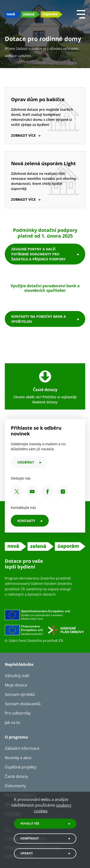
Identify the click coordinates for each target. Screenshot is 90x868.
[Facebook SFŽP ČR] (47, 491)
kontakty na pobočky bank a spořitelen (39, 319)
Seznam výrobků (20, 694)
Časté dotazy (16, 776)
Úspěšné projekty (21, 767)
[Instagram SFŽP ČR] (63, 491)
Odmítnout (30, 838)
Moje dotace (16, 685)
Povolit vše (30, 824)
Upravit (27, 853)
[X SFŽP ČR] (17, 491)
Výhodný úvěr (17, 676)
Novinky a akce (18, 758)
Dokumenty (15, 786)
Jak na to (12, 722)
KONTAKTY (26, 521)
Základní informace (22, 748)
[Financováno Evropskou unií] (45, 624)
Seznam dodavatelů (23, 704)
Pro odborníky (18, 713)
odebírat (26, 462)
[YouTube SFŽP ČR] (32, 491)
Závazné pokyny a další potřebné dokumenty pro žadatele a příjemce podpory (38, 254)
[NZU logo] (34, 14)
